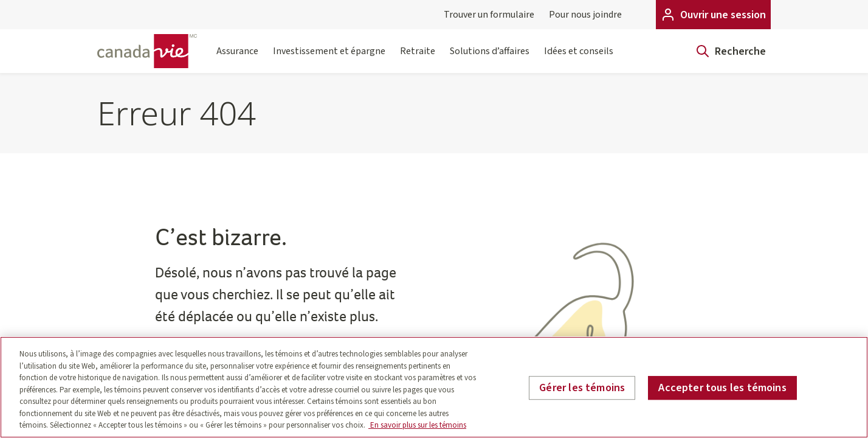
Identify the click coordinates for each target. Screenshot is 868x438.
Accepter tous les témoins (722, 388)
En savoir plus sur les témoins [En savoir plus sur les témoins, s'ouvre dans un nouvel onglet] (417, 425)
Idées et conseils (579, 59)
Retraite (418, 59)
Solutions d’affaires (490, 59)
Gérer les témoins (582, 388)
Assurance (237, 59)
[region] (434, 387)
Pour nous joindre (585, 15)
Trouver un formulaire (489, 15)
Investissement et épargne (329, 59)
